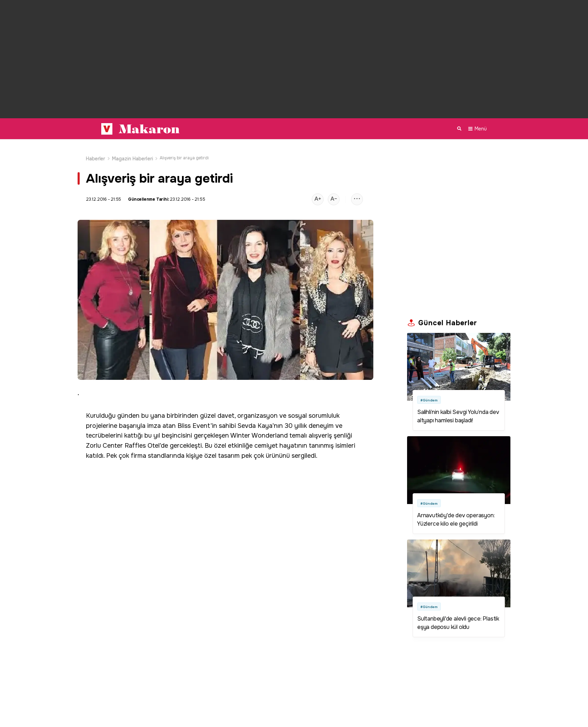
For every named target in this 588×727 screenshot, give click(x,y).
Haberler (96, 151)
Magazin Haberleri (133, 151)
